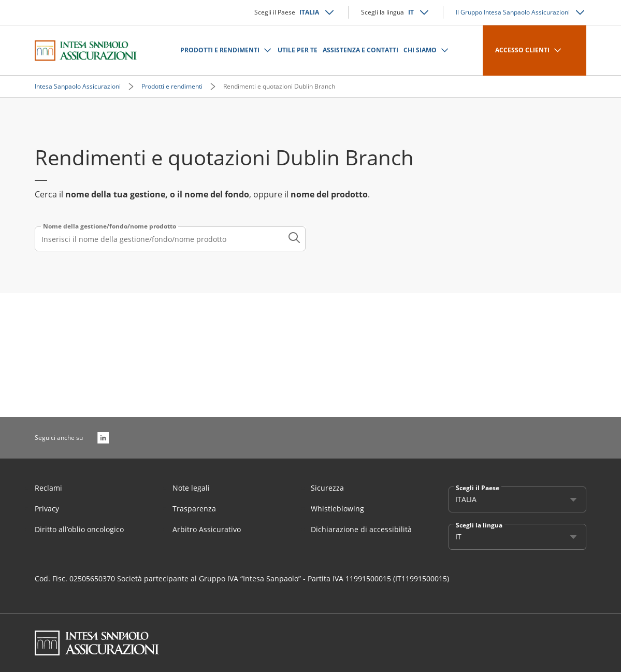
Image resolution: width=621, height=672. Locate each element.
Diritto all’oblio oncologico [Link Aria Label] (79, 529)
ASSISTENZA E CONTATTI (360, 50)
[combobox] (170, 239)
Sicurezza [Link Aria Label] (327, 488)
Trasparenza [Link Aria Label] (194, 509)
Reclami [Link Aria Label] (48, 488)
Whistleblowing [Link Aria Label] (337, 509)
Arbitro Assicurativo (207, 529)
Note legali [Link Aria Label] (191, 488)
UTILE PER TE (298, 50)
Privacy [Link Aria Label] (47, 509)
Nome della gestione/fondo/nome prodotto (110, 226)
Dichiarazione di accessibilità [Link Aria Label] (361, 529)
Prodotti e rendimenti (172, 86)
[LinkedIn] (103, 438)
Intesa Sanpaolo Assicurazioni (78, 86)
